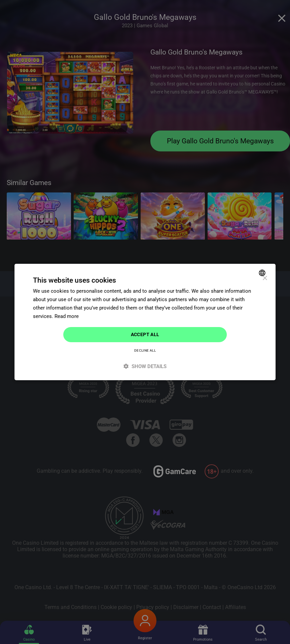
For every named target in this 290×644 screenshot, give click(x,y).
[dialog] (145, 322)
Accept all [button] (145, 334)
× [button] (265, 278)
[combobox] (263, 273)
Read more (67, 316)
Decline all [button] (145, 350)
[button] (145, 366)
